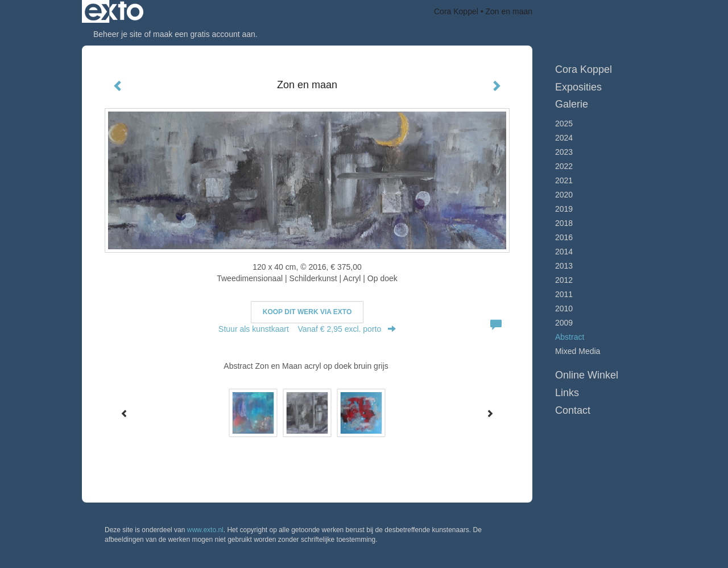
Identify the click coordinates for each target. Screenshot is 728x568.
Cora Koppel (456, 11)
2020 (564, 195)
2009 (564, 323)
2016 (564, 237)
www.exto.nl (205, 530)
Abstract (570, 337)
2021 (564, 180)
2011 (564, 294)
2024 (564, 138)
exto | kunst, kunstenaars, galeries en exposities (114, 11)
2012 (564, 280)
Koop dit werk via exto (307, 312)
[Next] (490, 413)
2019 (564, 209)
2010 (564, 308)
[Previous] (125, 413)
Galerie (572, 104)
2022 (564, 166)
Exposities (578, 87)
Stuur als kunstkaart (307, 329)
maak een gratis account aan (204, 34)
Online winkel (587, 375)
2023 (564, 152)
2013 (564, 266)
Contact (573, 410)
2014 (564, 252)
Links (567, 393)
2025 (564, 124)
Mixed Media (578, 351)
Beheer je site (118, 34)
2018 (564, 223)
